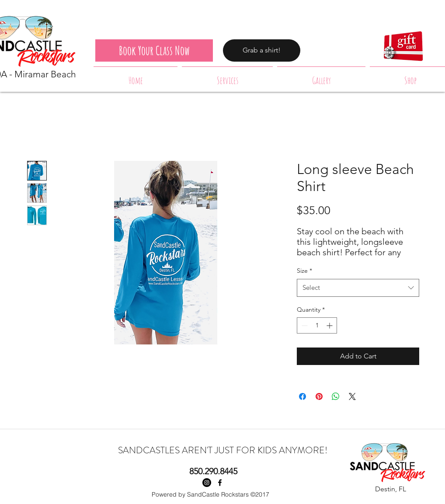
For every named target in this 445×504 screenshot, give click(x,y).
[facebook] (220, 483)
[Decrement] (304, 325)
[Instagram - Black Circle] (207, 483)
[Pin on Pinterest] (319, 396)
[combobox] (358, 288)
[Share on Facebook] (302, 396)
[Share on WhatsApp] (336, 396)
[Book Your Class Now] (154, 50)
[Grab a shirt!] (262, 50)
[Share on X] (352, 396)
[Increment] (330, 325)
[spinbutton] (317, 325)
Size (304, 271)
